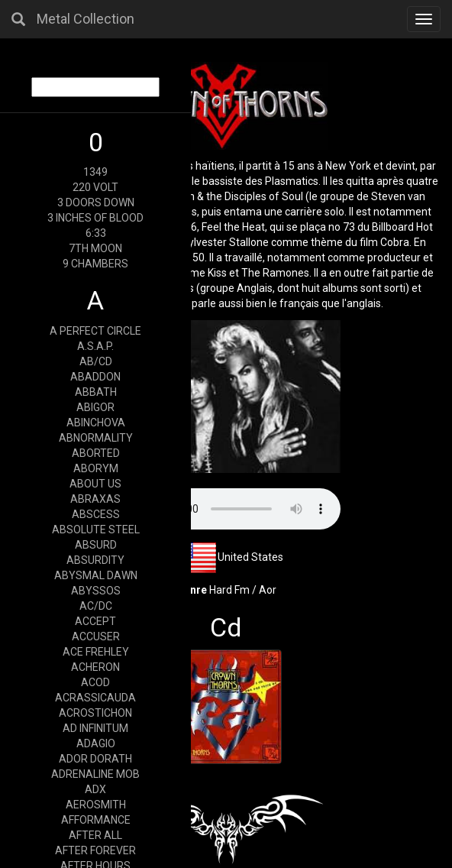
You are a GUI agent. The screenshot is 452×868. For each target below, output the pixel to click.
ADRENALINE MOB (95, 774)
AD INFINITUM (95, 728)
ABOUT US (95, 484)
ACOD (95, 682)
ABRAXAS (95, 499)
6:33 (96, 233)
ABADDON (95, 377)
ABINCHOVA (96, 423)
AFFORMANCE (96, 820)
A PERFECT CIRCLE (95, 331)
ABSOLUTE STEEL (96, 530)
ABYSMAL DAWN (96, 575)
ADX (95, 789)
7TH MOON (95, 248)
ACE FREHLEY (96, 652)
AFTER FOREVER (95, 850)
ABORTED (96, 453)
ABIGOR (95, 407)
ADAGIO (96, 743)
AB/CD (96, 361)
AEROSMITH (96, 805)
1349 (95, 172)
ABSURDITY (95, 560)
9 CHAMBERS (95, 264)
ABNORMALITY (96, 438)
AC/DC (96, 606)
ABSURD (96, 545)
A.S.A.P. (95, 346)
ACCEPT (95, 621)
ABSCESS (96, 514)
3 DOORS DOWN (96, 202)
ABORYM (96, 468)
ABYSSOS (96, 591)
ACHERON (95, 667)
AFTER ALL (95, 835)
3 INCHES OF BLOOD (95, 218)
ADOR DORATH (95, 759)
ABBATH (96, 392)
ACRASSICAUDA (95, 698)
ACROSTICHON (95, 713)
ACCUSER (96, 636)
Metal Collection (86, 19)
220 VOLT (95, 187)
